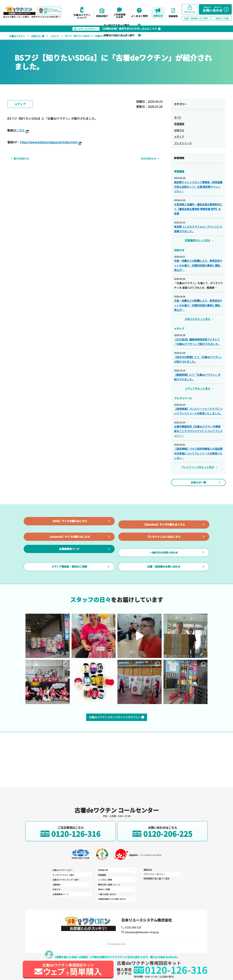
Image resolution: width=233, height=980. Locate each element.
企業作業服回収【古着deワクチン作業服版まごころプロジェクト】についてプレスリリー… (198, 431)
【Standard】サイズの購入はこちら (164, 530)
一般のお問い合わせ (116, 894)
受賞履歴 (179, 124)
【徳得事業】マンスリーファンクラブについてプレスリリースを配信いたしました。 (198, 411)
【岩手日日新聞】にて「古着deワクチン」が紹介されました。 (198, 359)
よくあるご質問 (116, 879)
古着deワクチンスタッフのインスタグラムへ (117, 742)
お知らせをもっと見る (198, 319)
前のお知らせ (18, 158)
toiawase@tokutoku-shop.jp (140, 932)
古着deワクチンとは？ (71, 870)
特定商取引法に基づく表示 (162, 879)
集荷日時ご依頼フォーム (116, 884)
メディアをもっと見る (198, 388)
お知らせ (179, 130)
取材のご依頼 (116, 889)
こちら (20, 130)
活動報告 (71, 884)
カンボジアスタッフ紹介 (124, 25)
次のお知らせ (152, 158)
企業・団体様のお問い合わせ (164, 596)
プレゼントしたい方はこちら (164, 552)
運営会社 (162, 870)
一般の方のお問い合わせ (164, 574)
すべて (178, 117)
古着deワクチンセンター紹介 (125, 35)
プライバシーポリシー (162, 874)
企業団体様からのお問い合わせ (116, 898)
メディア (55, 36)
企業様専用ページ (69, 574)
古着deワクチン (17, 36)
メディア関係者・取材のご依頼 (69, 596)
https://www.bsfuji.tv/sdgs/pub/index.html (49, 142)
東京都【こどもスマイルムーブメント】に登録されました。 (198, 229)
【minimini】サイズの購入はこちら (69, 552)
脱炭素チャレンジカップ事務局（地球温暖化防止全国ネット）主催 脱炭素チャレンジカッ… (198, 187)
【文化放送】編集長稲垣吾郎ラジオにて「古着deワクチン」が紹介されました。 (197, 342)
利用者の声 (116, 870)
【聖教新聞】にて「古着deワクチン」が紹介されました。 (197, 377)
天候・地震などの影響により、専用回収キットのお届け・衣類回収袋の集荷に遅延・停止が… (198, 265)
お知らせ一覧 (38, 36)
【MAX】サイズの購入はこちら (69, 530)
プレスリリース (183, 143)
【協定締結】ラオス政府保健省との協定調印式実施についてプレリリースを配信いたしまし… (198, 453)
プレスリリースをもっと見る (198, 467)
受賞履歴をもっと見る (198, 240)
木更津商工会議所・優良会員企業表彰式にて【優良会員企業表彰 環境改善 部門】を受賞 (198, 209)
